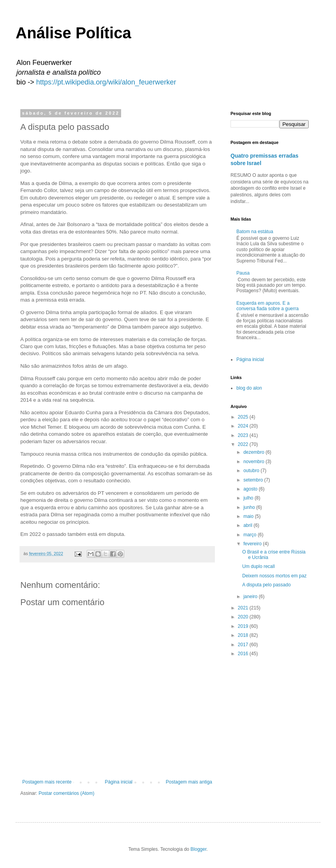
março (251, 535)
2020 (244, 617)
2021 (244, 608)
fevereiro (253, 544)
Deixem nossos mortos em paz (274, 576)
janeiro (251, 597)
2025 (244, 417)
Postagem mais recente (47, 782)
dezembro (255, 452)
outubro (252, 471)
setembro (254, 480)
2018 (244, 635)
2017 (244, 645)
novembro (255, 462)
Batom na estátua (255, 232)
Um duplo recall (258, 566)
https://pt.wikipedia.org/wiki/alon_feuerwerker (106, 82)
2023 (244, 435)
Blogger (199, 849)
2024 (244, 426)
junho (250, 507)
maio (249, 516)
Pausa (243, 273)
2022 (244, 444)
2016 (244, 654)
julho (249, 498)
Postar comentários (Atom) (67, 793)
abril (248, 525)
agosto (251, 489)
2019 (244, 626)
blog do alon (249, 388)
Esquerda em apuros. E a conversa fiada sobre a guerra (267, 306)
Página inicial (119, 782)
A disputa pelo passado (266, 585)
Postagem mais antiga (189, 782)
